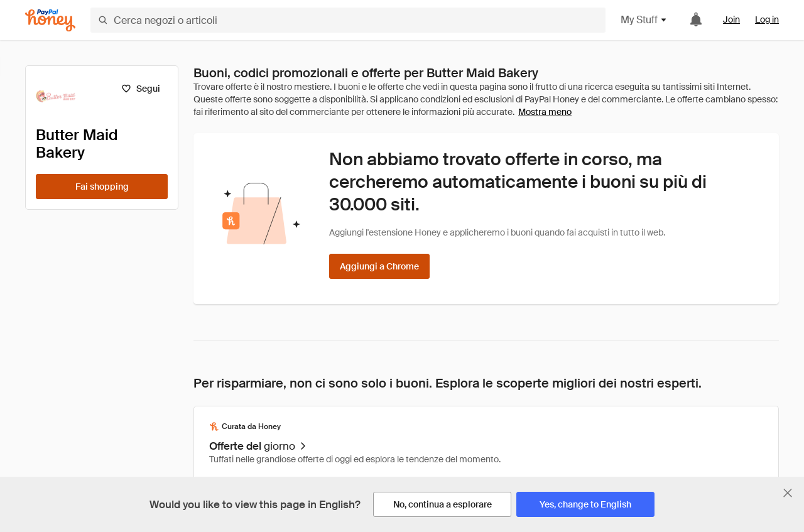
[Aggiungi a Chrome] (379, 266)
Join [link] (731, 19)
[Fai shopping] (102, 187)
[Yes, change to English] (585, 504)
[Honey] (50, 20)
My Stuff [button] (644, 20)
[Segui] (140, 89)
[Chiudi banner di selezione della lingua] (788, 493)
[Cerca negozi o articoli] (348, 20)
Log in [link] (767, 19)
